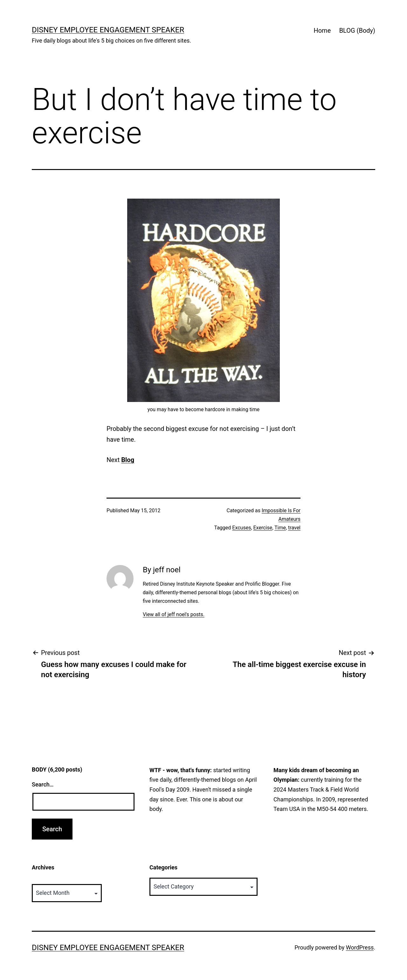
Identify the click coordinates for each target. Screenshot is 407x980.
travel (294, 528)
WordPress (360, 947)
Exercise (263, 528)
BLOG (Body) (357, 31)
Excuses (241, 528)
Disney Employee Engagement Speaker (108, 30)
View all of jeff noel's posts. (174, 614)
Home (322, 31)
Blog (128, 460)
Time (280, 528)
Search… (43, 784)
